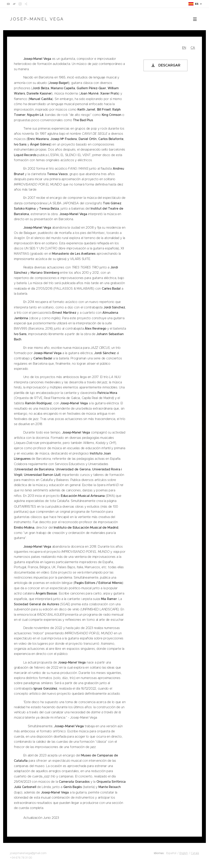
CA (193, 48)
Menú (195, 19)
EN (184, 48)
